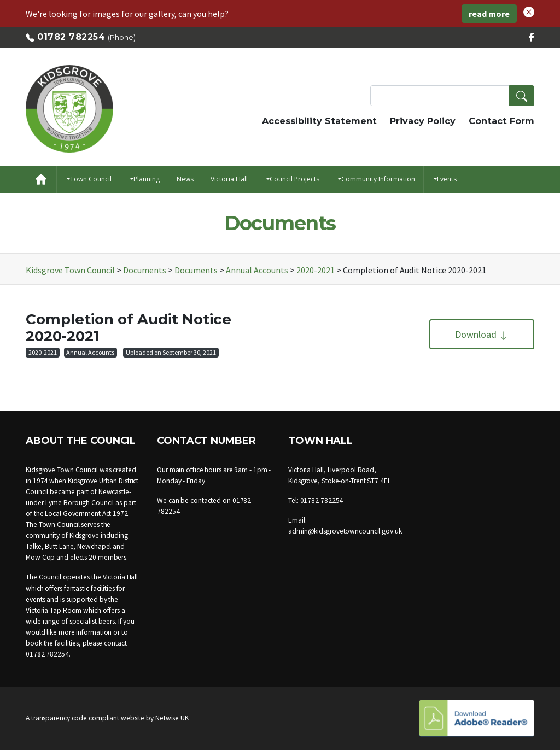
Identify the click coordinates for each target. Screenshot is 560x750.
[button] (529, 11)
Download (482, 334)
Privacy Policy (423, 121)
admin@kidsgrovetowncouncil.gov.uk (345, 531)
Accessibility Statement (319, 121)
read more (489, 14)
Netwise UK (172, 718)
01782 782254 (71, 37)
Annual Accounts (90, 352)
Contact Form (501, 121)
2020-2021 (43, 352)
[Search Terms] (452, 96)
